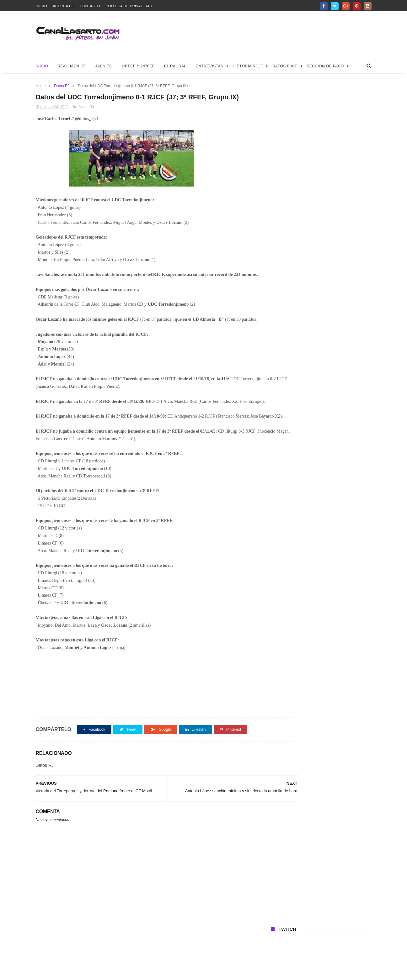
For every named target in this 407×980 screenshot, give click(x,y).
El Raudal (175, 66)
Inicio (42, 6)
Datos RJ (62, 86)
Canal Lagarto (145, 972)
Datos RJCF (285, 66)
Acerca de (63, 6)
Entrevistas (210, 66)
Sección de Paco (325, 66)
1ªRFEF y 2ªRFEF (138, 66)
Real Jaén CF (72, 66)
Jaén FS (103, 66)
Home (41, 86)
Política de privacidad (129, 6)
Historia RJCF (248, 66)
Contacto (90, 6)
